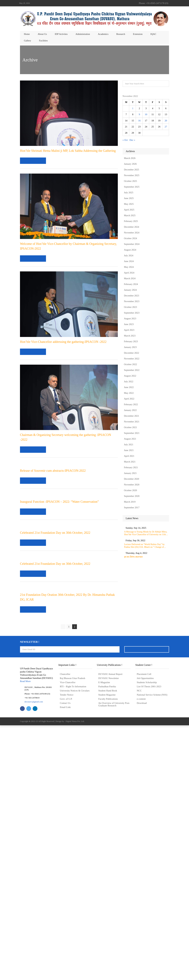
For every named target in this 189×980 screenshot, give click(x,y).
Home (27, 34)
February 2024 (131, 284)
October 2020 (130, 490)
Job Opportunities (145, 933)
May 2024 (129, 267)
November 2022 (132, 359)
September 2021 (132, 433)
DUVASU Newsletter (109, 933)
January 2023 (130, 347)
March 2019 (130, 502)
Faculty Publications (108, 954)
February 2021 (131, 467)
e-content (141, 954)
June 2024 (129, 261)
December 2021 (132, 416)
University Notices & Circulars (75, 945)
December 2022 (132, 353)
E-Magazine (104, 937)
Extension (138, 34)
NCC (139, 945)
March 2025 (130, 215)
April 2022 (129, 399)
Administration (83, 34)
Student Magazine (107, 949)
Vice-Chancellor (68, 937)
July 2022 (129, 381)
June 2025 (129, 198)
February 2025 (131, 221)
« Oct (125, 140)
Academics (103, 34)
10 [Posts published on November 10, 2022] (146, 114)
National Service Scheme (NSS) (152, 949)
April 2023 (129, 330)
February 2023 (131, 341)
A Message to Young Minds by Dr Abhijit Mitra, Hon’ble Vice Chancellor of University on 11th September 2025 (150, 533)
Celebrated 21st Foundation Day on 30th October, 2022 (55, 698)
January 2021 (130, 473)
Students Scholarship (147, 937)
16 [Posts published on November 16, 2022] (139, 121)
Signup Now (147, 904)
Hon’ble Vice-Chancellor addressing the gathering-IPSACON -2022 (63, 342)
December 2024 (132, 227)
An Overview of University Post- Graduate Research (114, 959)
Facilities (43, 41)
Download (142, 958)
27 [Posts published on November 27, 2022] (166, 127)
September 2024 (132, 244)
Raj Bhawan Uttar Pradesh (73, 933)
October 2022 (130, 364)
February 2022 (131, 404)
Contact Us (65, 958)
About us (42, 34)
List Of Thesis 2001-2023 (149, 941)
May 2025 (129, 204)
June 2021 (129, 450)
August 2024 (130, 250)
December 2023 (132, 296)
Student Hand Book (108, 945)
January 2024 (130, 290)
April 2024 (129, 273)
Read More (25, 936)
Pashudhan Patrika (107, 941)
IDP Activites (61, 34)
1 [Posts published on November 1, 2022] (133, 108)
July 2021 (129, 444)
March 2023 (130, 336)
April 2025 (129, 210)
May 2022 (129, 393)
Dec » (132, 140)
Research (121, 34)
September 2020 (132, 496)
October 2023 (130, 307)
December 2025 (132, 170)
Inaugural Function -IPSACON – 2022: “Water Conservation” (59, 626)
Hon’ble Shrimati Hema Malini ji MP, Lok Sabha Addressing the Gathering (68, 151)
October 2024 (130, 238)
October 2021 (130, 427)
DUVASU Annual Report (110, 929)
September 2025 (132, 187)
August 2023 (130, 318)
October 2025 (130, 181)
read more (33, 161)
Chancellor (65, 929)
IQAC (153, 34)
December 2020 (132, 479)
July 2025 (129, 192)
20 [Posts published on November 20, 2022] (166, 121)
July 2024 (129, 255)
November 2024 (132, 233)
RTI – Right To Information (73, 941)
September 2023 (132, 313)
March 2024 (130, 278)
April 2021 (129, 456)
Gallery (28, 41)
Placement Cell (144, 929)
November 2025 (132, 175)
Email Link (65, 962)
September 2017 (132, 507)
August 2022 (130, 376)
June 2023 (129, 324)
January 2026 (130, 164)
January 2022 (130, 410)
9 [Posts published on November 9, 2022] (139, 114)
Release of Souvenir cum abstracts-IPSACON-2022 (53, 533)
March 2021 (130, 462)
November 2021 (132, 422)
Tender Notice (67, 949)
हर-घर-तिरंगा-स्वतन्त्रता (145, 559)
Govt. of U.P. (66, 954)
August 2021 (130, 439)
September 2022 (132, 370)
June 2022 (129, 387)
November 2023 (132, 301)
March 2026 (130, 158)
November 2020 (132, 485)
